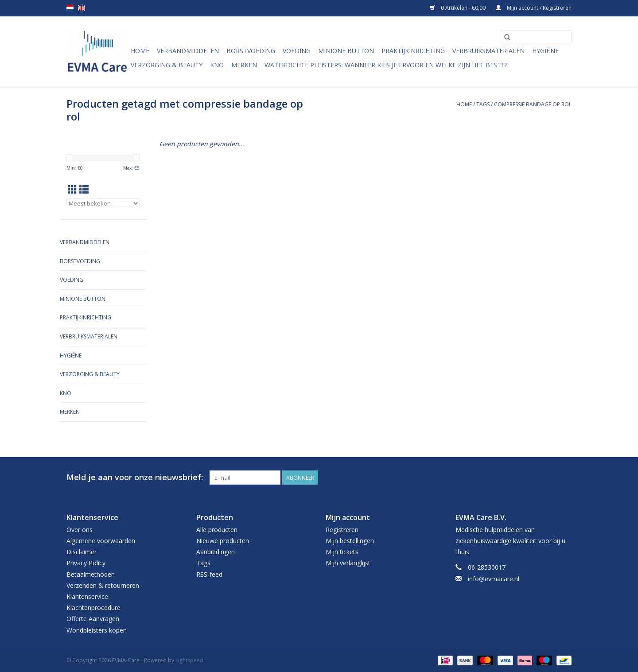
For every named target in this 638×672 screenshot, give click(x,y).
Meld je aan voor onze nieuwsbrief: (135, 477)
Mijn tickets (342, 552)
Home (140, 51)
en (82, 8)
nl (70, 8)
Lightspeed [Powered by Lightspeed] (189, 660)
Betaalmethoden (91, 574)
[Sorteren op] (103, 203)
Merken (244, 65)
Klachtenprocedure (93, 608)
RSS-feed (209, 574)
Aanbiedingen (216, 552)
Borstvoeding (251, 51)
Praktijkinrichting (413, 51)
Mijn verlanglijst (348, 563)
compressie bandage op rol (533, 104)
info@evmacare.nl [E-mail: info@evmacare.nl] (494, 579)
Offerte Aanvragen (93, 619)
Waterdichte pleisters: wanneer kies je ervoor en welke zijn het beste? (386, 65)
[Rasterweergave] (72, 190)
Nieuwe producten (223, 541)
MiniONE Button (346, 51)
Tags (483, 104)
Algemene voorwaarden (101, 541)
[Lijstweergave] (84, 190)
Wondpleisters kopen (97, 630)
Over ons (80, 530)
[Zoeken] (536, 37)
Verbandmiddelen (188, 51)
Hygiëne (545, 51)
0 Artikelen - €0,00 (458, 8)
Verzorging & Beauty (167, 65)
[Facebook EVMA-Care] (549, 478)
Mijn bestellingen (350, 541)
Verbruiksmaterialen (488, 51)
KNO (217, 65)
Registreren (342, 530)
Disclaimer (82, 552)
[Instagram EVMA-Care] (564, 478)
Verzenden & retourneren (103, 585)
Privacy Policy (86, 563)
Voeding (297, 51)
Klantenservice (87, 596)
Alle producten (217, 530)
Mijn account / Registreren (534, 8)
